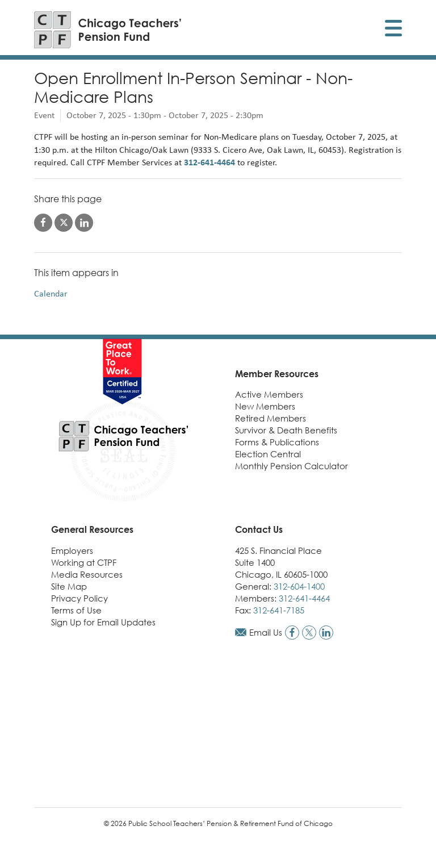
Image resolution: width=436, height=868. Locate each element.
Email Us (266, 632)
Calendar (51, 293)
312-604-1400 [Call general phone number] (299, 586)
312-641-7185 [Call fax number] (279, 610)
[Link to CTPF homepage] (108, 30)
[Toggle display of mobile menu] (393, 30)
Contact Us (259, 529)
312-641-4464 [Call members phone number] (304, 598)
